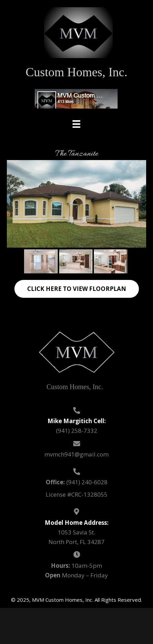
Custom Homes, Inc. (77, 72)
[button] (77, 289)
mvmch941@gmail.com (76, 454)
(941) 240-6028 (87, 482)
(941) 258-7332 (77, 431)
